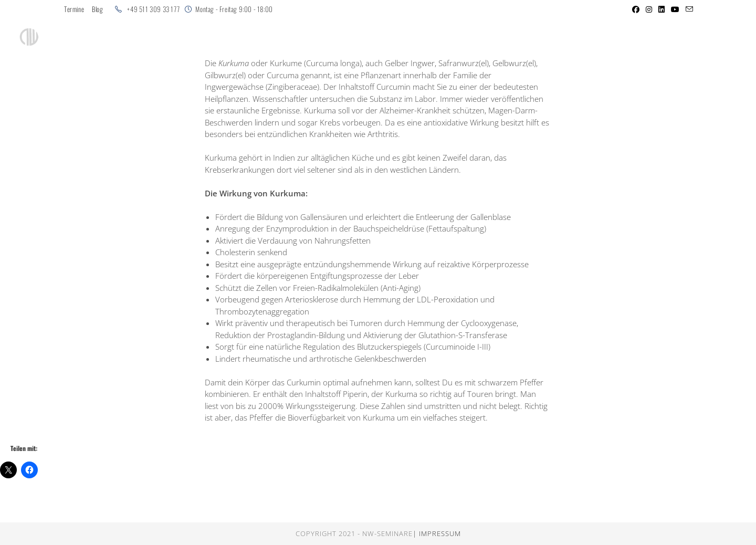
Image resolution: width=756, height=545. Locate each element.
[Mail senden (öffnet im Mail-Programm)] (688, 9)
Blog (97, 9)
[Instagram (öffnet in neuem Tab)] (649, 9)
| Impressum (437, 533)
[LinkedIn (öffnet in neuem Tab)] (661, 9)
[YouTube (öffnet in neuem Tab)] (675, 9)
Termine (74, 9)
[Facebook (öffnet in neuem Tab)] (636, 9)
